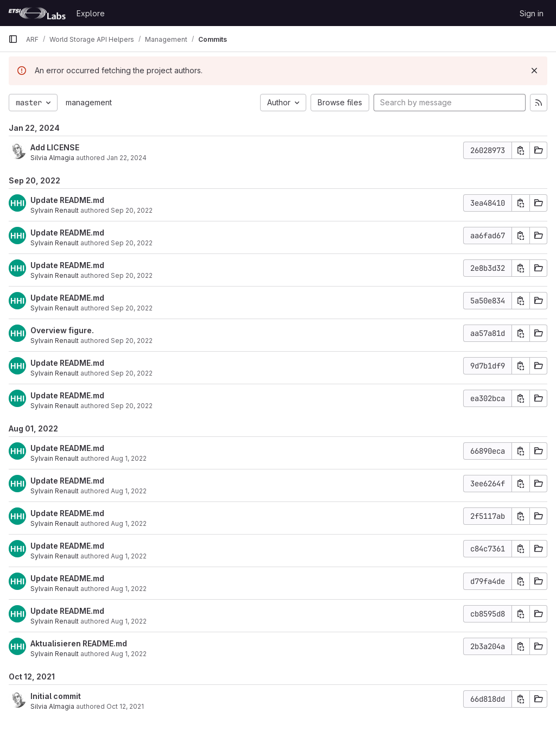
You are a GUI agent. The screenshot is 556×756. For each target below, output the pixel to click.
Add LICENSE (55, 147)
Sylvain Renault (55, 210)
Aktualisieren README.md (79, 643)
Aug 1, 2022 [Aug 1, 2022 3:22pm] (129, 589)
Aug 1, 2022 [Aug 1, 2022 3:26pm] (129, 491)
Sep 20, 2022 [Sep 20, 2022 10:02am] (132, 210)
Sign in (532, 13)
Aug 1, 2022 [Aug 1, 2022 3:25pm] (129, 523)
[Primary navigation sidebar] (13, 39)
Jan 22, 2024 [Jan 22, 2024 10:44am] (127, 158)
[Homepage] (37, 13)
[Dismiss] (534, 71)
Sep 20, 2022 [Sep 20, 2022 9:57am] (132, 373)
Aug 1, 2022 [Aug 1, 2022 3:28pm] (129, 458)
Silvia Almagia (52, 158)
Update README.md (67, 200)
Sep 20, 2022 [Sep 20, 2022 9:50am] (132, 406)
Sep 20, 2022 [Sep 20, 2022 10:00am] (132, 341)
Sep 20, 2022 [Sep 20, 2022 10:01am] (132, 243)
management (89, 102)
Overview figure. (62, 330)
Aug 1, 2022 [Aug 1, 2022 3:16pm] (129, 621)
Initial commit (56, 696)
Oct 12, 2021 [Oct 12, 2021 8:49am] (125, 706)
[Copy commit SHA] (521, 150)
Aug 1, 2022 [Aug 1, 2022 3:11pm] (129, 654)
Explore (91, 13)
